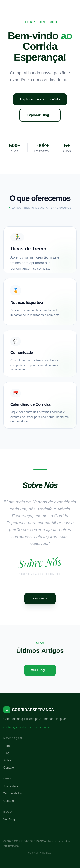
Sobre (7, 760)
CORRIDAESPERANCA (27, 7)
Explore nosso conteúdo (40, 99)
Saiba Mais (40, 599)
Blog (6, 753)
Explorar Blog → (40, 115)
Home (7, 746)
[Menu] (73, 7)
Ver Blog (9, 819)
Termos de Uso (13, 793)
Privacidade (11, 786)
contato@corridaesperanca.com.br (26, 727)
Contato (9, 768)
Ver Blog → (40, 670)
